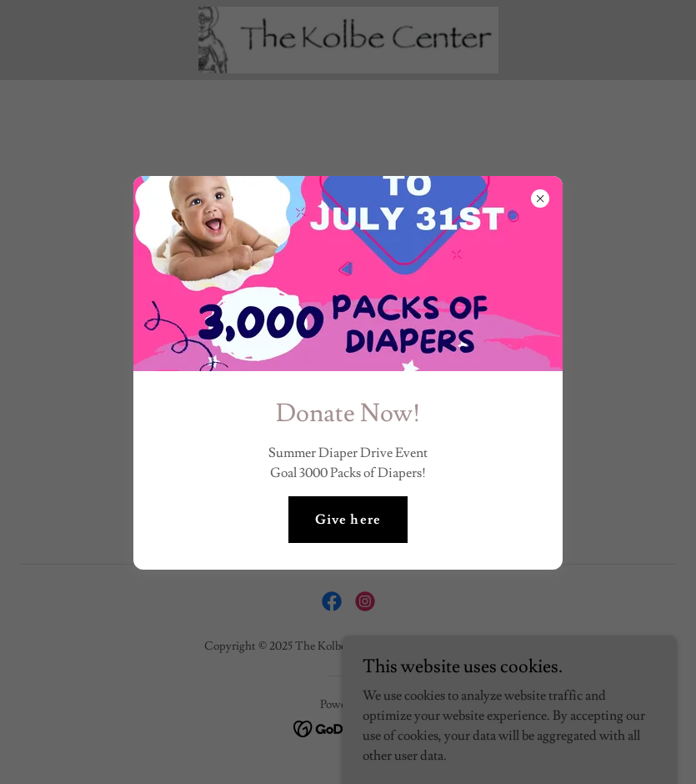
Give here (348, 520)
